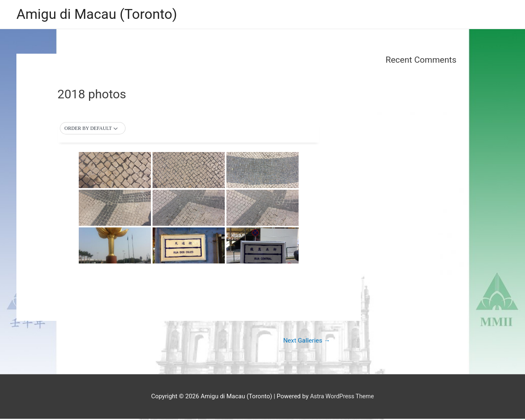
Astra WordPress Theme (342, 397)
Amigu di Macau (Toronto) (100, 15)
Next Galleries (305, 342)
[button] (92, 129)
